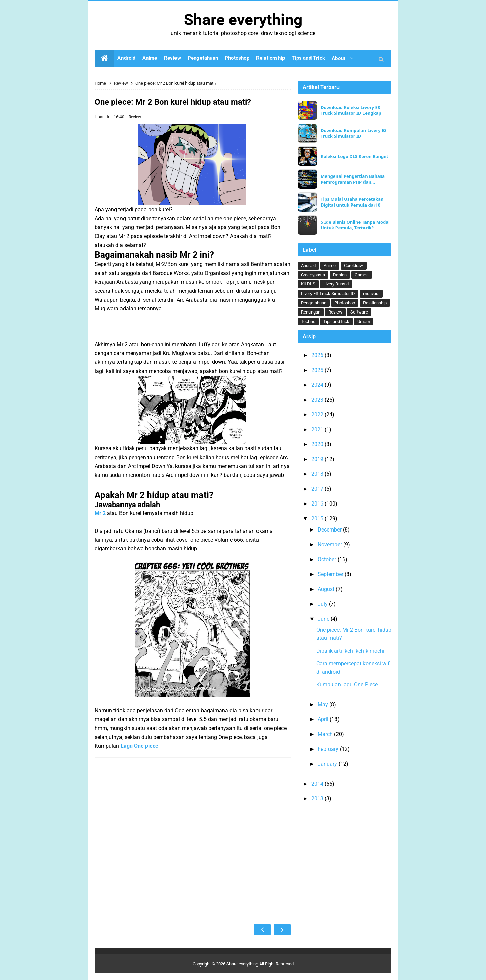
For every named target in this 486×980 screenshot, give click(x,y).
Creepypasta (313, 275)
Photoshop (345, 303)
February (329, 749)
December (330, 530)
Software (359, 312)
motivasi (371, 293)
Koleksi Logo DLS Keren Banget (355, 156)
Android (308, 265)
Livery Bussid (336, 284)
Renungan (311, 312)
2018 (318, 474)
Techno (308, 321)
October (328, 559)
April (324, 719)
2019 (318, 459)
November (330, 545)
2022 (318, 415)
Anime (330, 265)
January (328, 764)
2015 (318, 519)
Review (135, 117)
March (326, 734)
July (323, 604)
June (324, 619)
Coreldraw (354, 265)
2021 (318, 429)
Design (340, 275)
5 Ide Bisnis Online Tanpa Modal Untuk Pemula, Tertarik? (355, 225)
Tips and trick (336, 321)
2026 (318, 355)
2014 (318, 784)
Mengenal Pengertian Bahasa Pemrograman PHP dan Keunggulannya (353, 179)
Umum (364, 321)
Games (362, 275)
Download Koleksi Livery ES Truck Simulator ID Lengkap (351, 110)
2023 (318, 400)
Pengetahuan (314, 303)
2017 (318, 489)
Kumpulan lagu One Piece (347, 685)
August (327, 589)
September (331, 574)
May (323, 704)
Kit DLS (308, 284)
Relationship (375, 303)
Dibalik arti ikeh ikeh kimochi (350, 651)
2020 (318, 444)
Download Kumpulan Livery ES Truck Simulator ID (354, 133)
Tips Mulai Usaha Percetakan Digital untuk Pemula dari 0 (352, 202)
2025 (318, 370)
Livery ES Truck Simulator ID (328, 293)
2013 (318, 799)
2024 (318, 385)
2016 (318, 504)
